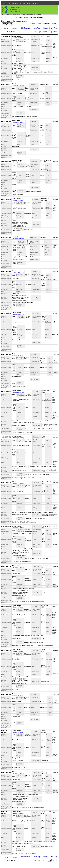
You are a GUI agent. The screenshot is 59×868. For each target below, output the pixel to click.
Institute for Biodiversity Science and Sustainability (20, 3)
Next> (55, 32)
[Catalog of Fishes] (18, 38)
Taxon (39, 23)
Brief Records (25, 28)
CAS (2, 14)
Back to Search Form (50, 28)
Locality (55, 23)
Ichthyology (18, 14)
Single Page (37, 28)
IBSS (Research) (9, 14)
